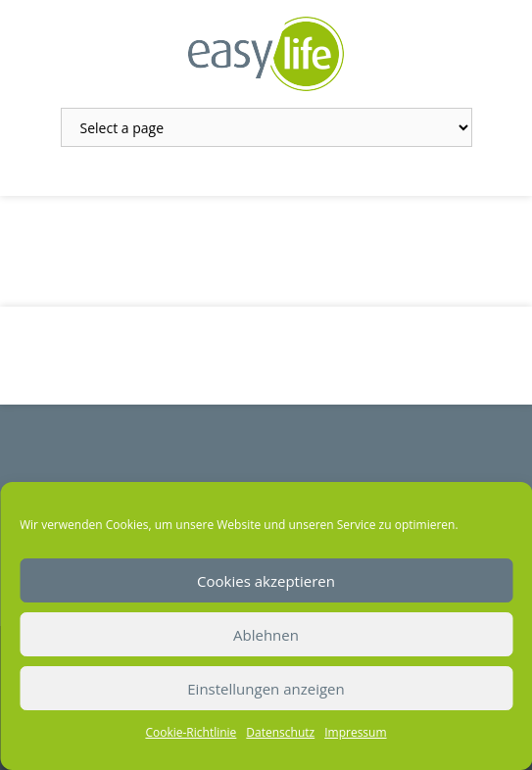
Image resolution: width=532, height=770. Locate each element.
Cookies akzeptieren (266, 581)
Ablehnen (266, 635)
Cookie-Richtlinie (191, 732)
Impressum (355, 732)
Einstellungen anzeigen (266, 689)
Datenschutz (280, 732)
